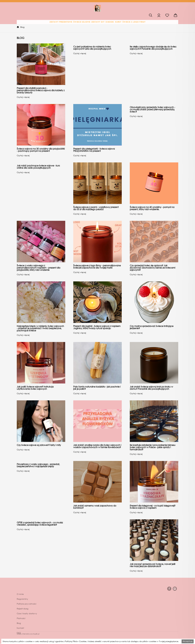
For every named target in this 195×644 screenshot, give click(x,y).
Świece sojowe (82, 22)
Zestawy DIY (98, 22)
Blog (22, 27)
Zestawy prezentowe (61, 22)
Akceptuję (188, 641)
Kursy (118, 22)
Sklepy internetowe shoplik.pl (28, 634)
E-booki (110, 22)
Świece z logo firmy (134, 22)
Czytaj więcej (23, 97)
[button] (61, 22)
